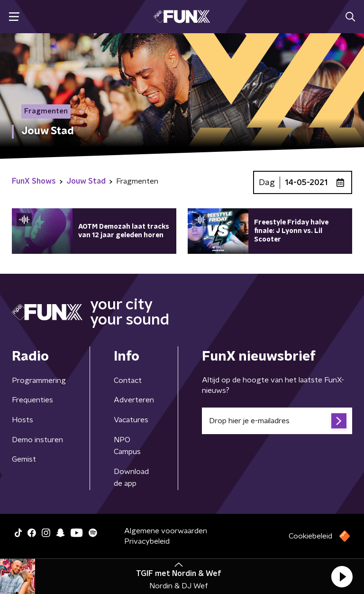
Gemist (24, 459)
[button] (342, 576)
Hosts (23, 420)
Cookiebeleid (310, 536)
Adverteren (134, 400)
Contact (128, 381)
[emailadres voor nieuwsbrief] (277, 421)
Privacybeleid (147, 541)
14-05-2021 (306, 183)
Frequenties (32, 400)
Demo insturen (37, 440)
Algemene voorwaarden (166, 531)
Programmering (39, 381)
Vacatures (131, 420)
